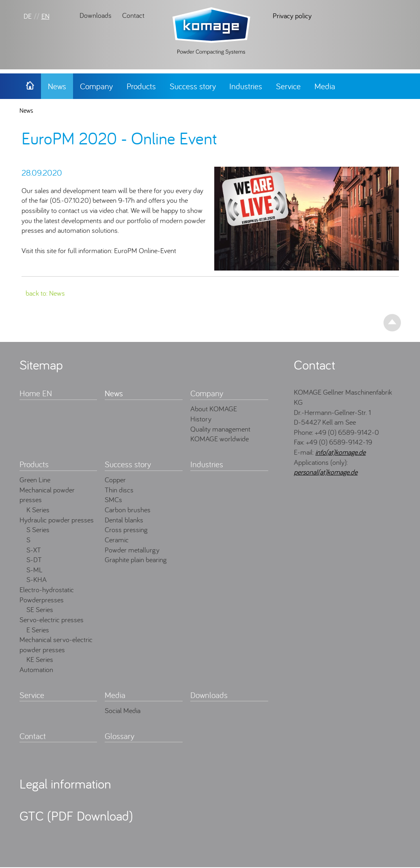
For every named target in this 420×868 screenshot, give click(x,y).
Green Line (35, 480)
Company (96, 86)
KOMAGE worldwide (220, 439)
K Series (38, 510)
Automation (36, 669)
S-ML (34, 570)
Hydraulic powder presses (57, 520)
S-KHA (37, 579)
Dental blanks (124, 520)
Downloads (96, 15)
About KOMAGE (214, 409)
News (57, 86)
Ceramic (117, 540)
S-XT (34, 550)
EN (45, 16)
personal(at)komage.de (326, 472)
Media (325, 86)
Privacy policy (292, 16)
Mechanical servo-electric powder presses (56, 645)
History (201, 419)
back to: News (45, 293)
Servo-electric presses (52, 620)
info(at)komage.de (340, 452)
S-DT (34, 560)
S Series (38, 530)
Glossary (120, 736)
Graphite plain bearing (136, 560)
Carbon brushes (128, 510)
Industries (246, 86)
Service (288, 86)
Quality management (220, 429)
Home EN (36, 393)
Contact (133, 15)
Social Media (123, 710)
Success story (193, 86)
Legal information (65, 784)
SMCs (113, 500)
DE (28, 16)
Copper (115, 480)
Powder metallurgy (132, 550)
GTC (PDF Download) (76, 816)
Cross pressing (126, 530)
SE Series (40, 609)
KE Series (40, 659)
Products (141, 86)
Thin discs (119, 490)
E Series (38, 630)
